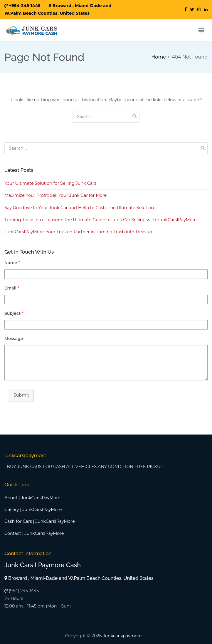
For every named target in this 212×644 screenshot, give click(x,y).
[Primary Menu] (201, 30)
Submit (21, 395)
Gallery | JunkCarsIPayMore (33, 510)
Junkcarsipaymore (122, 636)
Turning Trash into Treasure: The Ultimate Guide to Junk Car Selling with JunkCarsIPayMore (101, 220)
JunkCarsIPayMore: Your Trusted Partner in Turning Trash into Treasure (79, 232)
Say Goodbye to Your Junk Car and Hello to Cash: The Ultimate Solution (79, 208)
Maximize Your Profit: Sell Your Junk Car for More (55, 195)
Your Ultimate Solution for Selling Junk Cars (50, 183)
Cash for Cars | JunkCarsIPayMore (40, 521)
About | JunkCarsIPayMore (32, 498)
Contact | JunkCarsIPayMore (34, 533)
